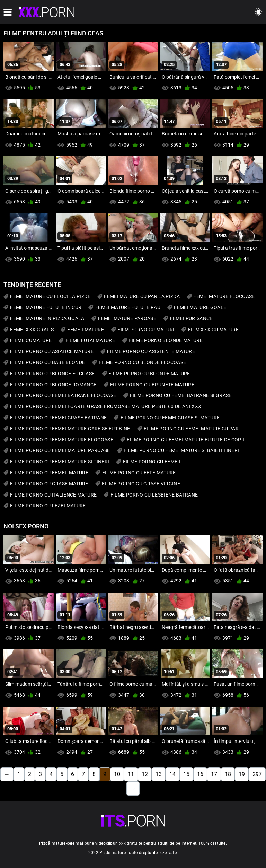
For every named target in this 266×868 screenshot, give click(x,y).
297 (257, 774)
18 (228, 774)
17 (214, 774)
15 (186, 774)
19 (242, 774)
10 (117, 774)
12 (145, 774)
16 (200, 774)
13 (159, 774)
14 (172, 774)
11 (131, 774)
